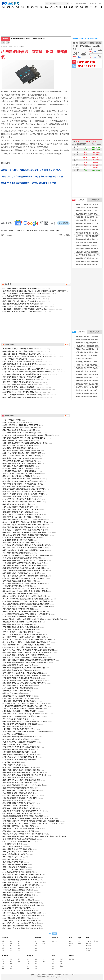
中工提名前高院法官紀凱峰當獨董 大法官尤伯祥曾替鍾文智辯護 (26, 545)
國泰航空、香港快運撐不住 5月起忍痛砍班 (19, 382)
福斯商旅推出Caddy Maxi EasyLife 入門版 (19, 831)
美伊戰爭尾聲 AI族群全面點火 (14, 847)
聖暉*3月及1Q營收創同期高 (13, 862)
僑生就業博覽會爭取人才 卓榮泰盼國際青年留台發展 (22, 294)
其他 (19, 962)
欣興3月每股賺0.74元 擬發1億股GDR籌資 (18, 351)
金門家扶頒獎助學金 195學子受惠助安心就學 (20, 289)
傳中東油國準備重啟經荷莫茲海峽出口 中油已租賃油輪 (23, 785)
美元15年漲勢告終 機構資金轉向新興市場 (18, 594)
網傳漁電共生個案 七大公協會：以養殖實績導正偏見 (22, 377)
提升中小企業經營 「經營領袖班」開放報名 (19, 632)
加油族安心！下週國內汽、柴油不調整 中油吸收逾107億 (24, 530)
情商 (19, 944)
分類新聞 (5, 938)
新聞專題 (55, 938)
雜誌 (86, 7)
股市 (72, 3)
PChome (84, 3)
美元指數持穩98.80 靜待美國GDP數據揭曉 (19, 609)
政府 (96, 7)
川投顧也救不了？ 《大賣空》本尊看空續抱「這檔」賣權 (24, 637)
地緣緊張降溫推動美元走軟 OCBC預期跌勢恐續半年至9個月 (25, 576)
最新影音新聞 (95, 332)
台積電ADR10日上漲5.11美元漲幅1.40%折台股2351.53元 (24, 704)
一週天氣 (89, 944)
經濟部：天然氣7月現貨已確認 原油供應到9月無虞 (22, 456)
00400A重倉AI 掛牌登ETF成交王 (15, 854)
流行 (19, 951)
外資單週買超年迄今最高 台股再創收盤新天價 (20, 839)
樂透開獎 (99, 43)
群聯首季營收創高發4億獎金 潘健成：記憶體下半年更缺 (24, 494)
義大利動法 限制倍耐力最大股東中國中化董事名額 (21, 390)
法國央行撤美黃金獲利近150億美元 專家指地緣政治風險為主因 (26, 601)
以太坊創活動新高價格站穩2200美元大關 (18, 665)
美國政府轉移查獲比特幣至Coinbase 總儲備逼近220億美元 (25, 550)
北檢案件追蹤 (92, 39)
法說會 (52, 231)
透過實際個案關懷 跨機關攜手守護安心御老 (19, 803)
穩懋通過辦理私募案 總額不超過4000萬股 (18, 750)
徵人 (73, 975)
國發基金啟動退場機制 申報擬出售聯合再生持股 (21, 737)
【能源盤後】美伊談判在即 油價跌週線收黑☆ (20, 701)
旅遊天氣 (89, 946)
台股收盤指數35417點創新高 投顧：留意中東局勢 (21, 306)
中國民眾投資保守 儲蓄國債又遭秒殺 (17, 778)
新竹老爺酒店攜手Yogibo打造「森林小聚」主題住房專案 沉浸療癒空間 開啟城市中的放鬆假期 (37, 836)
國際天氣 (89, 948)
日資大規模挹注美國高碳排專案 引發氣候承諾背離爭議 (23, 566)
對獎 (79, 938)
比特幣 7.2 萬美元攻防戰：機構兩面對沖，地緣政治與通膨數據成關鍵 (29, 650)
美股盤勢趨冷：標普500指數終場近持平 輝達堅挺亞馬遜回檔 (25, 658)
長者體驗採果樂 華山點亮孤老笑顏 (16, 806)
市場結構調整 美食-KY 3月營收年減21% (18, 849)
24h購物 (77, 3)
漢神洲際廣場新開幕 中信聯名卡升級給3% (19, 686)
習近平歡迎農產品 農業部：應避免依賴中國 (19, 362)
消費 (77, 7)
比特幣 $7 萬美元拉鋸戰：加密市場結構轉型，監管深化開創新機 (27, 642)
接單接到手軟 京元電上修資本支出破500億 (19, 387)
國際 (32, 7)
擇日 (70, 946)
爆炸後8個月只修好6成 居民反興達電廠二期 (19, 813)
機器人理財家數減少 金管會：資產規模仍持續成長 (21, 770)
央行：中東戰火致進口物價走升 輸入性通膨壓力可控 (22, 913)
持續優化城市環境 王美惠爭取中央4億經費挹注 (20, 798)
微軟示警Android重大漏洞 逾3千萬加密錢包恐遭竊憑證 (23, 673)
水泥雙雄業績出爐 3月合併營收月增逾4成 (18, 540)
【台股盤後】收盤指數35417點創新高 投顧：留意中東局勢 (25, 309)
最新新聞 (78, 332)
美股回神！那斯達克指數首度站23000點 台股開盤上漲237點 (29, 183)
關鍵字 (71, 956)
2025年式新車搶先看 (86, 66)
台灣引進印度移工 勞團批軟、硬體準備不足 (19, 379)
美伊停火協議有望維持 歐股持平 (15, 727)
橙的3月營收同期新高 (11, 859)
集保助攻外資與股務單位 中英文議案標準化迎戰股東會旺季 (25, 775)
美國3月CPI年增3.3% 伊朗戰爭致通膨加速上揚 (20, 757)
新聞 (3, 42)
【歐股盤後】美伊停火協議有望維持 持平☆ (19, 729)
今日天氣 (76, 43)
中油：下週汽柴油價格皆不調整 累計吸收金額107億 (22, 499)
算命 (70, 941)
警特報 (96, 941)
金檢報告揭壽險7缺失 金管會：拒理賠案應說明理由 (22, 622)
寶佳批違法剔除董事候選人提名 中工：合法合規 (21, 497)
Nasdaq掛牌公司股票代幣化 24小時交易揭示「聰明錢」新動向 (26, 522)
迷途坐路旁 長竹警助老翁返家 (14, 801)
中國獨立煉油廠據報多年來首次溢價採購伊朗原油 (21, 627)
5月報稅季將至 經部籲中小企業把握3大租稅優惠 (21, 903)
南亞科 (11, 231)
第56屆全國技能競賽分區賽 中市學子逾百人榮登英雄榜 (23, 816)
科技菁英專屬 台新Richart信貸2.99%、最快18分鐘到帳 (23, 834)
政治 (13, 7)
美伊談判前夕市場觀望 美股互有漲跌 (88, 265)
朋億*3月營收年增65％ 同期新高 (15, 864)
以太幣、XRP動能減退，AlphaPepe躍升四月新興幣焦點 (24, 681)
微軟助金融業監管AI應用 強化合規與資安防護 (20, 581)
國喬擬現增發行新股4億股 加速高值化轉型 (19, 739)
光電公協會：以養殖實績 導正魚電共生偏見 (19, 629)
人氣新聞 (78, 200)
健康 (51, 7)
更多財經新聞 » (65, 235)
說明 (96, 3)
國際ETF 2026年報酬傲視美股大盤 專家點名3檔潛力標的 (24, 489)
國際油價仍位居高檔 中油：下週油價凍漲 (18, 512)
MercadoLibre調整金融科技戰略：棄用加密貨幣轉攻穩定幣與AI (26, 535)
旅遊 (81, 7)
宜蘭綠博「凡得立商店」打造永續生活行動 (19, 826)
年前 (36, 231)
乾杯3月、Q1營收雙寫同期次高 (15, 870)
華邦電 (41, 231)
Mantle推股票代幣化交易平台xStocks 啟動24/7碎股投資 (24, 589)
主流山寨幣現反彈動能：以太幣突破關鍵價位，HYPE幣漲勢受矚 (27, 614)
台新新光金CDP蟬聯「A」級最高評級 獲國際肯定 (21, 829)
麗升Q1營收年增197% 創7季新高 (15, 852)
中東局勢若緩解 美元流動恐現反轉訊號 (17, 586)
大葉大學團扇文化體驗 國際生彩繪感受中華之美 (21, 538)
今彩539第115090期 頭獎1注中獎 (87, 349)
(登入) (100, 3)
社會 (18, 7)
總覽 (53, 959)
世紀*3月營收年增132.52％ (13, 857)
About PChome (67, 975)
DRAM (17, 231)
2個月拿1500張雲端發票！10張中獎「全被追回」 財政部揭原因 (26, 555)
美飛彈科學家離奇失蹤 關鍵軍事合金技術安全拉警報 (22, 573)
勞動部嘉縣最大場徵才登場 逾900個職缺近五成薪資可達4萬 (25, 356)
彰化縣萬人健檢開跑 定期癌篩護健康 (17, 553)
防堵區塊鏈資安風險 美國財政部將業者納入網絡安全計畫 (24, 527)
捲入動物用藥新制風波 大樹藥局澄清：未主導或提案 (22, 492)
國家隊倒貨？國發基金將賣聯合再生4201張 (19, 767)
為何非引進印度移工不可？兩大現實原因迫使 (20, 392)
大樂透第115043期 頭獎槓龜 (14, 734)
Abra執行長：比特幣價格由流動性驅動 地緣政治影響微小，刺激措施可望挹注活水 (33, 619)
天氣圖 (88, 951)
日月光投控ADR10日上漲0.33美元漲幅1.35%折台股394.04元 (25, 714)
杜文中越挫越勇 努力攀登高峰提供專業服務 (19, 486)
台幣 (22, 231)
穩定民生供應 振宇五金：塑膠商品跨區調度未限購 (21, 916)
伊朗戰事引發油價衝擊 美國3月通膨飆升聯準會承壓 (22, 558)
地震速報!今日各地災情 (86, 62)
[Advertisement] (36, 254)
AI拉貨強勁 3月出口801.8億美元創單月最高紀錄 (21, 923)
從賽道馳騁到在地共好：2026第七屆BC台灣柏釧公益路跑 (24, 369)
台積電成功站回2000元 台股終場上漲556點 (19, 311)
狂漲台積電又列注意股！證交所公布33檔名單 (20, 301)
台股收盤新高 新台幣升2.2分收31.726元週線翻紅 (21, 885)
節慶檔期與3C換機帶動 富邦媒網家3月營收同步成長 (22, 875)
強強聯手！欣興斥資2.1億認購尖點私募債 (90, 336)
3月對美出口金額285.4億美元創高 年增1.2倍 (19, 887)
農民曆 (75, 39)
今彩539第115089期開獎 (12, 765)
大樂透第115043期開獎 (12, 762)
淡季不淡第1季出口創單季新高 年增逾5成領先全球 (22, 928)
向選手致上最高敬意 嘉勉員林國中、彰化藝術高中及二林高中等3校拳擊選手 (31, 824)
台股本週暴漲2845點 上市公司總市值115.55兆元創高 (23, 882)
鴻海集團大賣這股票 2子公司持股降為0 (17, 783)
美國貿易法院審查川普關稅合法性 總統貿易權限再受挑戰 (24, 525)
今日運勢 (82, 39)
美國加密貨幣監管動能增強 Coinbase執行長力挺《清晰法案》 (26, 663)
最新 (3, 941)
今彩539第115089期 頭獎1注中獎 (15, 744)
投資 (53, 964)
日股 (27, 231)
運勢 (42, 7)
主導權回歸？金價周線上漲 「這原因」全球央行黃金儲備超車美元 (27, 532)
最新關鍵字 (72, 959)
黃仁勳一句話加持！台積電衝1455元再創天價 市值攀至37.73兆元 (32, 170)
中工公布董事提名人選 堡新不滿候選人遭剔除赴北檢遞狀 (24, 563)
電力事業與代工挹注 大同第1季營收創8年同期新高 (22, 877)
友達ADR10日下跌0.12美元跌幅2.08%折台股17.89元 (22, 709)
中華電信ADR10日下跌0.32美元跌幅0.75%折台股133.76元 (25, 706)
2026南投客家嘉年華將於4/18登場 (16, 719)
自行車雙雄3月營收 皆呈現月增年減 (16, 898)
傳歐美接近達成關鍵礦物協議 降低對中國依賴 (20, 752)
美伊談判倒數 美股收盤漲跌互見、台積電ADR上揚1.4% (23, 635)
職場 (37, 7)
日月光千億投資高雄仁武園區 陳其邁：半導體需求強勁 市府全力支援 (28, 819)
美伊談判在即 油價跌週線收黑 (14, 693)
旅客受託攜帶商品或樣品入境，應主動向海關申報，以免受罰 (25, 721)
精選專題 (54, 941)
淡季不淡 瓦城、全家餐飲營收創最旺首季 (18, 910)
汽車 (91, 7)
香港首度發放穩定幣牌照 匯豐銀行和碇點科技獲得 (21, 905)
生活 (66, 7)
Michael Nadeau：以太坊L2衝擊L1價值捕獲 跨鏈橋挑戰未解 (25, 591)
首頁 (3, 7)
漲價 (57, 231)
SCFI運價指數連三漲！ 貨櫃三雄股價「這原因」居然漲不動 (25, 647)
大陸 (101, 7)
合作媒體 (90, 3)
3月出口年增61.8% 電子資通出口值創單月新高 (20, 921)
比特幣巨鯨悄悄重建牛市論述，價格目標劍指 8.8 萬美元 (24, 583)
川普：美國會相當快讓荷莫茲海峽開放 (89, 242)
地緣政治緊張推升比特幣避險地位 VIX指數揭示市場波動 (24, 655)
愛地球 (62, 966)
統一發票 (80, 944)
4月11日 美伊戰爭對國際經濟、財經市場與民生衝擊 (22, 395)
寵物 (19, 941)
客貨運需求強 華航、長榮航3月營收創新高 (19, 793)
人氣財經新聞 (95, 200)
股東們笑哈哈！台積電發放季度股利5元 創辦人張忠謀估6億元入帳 (32, 177)
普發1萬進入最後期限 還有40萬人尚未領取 (19, 698)
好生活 (62, 959)
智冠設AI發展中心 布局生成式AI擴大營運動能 (20, 742)
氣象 (88, 938)
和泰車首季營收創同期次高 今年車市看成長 (19, 895)
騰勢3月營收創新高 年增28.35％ (15, 867)
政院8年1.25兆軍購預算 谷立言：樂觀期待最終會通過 (30, 39)
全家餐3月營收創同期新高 (13, 844)
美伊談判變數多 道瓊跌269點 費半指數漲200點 (20, 724)
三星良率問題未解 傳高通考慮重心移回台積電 (20, 760)
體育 (61, 7)
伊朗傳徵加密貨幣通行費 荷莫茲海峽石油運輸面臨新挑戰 (24, 668)
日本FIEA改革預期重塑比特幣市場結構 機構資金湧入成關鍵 (25, 571)
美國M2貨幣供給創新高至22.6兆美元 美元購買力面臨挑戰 (24, 578)
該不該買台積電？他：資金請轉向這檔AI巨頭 (20, 364)
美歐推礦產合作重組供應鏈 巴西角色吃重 (90, 258)
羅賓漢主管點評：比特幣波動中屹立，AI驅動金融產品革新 (24, 596)
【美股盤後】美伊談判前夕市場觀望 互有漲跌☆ (21, 711)
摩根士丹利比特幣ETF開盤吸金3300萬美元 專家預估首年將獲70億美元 (29, 660)
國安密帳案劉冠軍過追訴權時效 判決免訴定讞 (20, 304)
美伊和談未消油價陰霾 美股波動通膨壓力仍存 (20, 670)
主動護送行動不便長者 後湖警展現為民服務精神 (21, 796)
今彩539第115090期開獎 (84, 359)
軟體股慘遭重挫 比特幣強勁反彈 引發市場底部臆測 (22, 678)
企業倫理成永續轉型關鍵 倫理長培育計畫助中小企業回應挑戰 (26, 732)
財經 (22, 7)
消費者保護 (50, 975)
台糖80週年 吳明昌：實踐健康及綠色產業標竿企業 (22, 354)
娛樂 (56, 7)
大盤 (31, 231)
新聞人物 (38, 938)
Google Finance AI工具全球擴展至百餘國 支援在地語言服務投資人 (27, 599)
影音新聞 (5, 956)
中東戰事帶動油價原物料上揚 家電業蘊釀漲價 (20, 397)
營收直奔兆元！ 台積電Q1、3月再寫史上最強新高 (21, 517)
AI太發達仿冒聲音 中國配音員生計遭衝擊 (90, 381)
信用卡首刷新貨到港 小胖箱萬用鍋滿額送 (90, 261)
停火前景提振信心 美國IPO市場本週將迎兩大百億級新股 (24, 548)
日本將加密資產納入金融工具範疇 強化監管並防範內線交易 (25, 683)
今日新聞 (22, 47)
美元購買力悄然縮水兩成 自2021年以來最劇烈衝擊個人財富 (25, 561)
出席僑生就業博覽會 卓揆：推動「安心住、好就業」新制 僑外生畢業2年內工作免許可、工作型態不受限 (41, 291)
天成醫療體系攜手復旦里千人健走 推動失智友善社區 (22, 374)
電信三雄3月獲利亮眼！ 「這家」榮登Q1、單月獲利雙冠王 (25, 645)
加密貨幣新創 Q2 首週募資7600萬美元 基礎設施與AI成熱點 (25, 675)
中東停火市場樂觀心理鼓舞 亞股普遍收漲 (18, 890)
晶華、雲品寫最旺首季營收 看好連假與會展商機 (21, 790)
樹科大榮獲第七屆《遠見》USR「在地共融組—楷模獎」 (24, 484)
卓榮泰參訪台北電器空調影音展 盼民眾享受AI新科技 (22, 479)
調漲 (47, 231)
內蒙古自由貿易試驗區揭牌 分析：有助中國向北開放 (22, 502)
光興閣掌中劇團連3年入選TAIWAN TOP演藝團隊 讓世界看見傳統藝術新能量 (31, 821)
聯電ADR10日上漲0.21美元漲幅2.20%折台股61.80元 (22, 716)
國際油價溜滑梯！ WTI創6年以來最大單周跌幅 (20, 543)
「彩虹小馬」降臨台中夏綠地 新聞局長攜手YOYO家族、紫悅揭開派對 (29, 372)
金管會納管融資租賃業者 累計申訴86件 (17, 624)
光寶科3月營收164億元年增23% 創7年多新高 (20, 893)
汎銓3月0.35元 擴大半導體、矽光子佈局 (18, 841)
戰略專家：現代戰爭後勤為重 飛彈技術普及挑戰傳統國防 (24, 568)
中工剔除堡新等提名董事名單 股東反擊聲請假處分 (21, 747)
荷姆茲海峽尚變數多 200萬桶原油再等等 (18, 507)
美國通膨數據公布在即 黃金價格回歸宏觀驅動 (20, 617)
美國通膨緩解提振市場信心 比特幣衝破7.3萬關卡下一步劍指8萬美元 (28, 652)
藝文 (61, 962)
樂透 (79, 941)
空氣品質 (83, 43)
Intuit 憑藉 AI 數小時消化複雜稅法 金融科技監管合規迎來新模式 (26, 604)
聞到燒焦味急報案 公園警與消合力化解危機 (19, 808)
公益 (61, 964)
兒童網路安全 (58, 975)
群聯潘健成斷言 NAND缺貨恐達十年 (16, 504)
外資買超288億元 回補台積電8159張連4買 (19, 296)
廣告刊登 (44, 975)
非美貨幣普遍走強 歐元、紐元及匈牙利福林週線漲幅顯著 (24, 612)
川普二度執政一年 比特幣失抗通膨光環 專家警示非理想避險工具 (27, 606)
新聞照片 (30, 956)
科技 (27, 7)
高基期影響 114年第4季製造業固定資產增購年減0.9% (23, 773)
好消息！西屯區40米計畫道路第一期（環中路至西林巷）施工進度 (27, 640)
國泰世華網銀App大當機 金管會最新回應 (18, 788)
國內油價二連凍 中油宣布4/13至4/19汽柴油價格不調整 (23, 481)
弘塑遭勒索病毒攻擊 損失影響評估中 (17, 908)
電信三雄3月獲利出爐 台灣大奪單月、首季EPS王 (21, 880)
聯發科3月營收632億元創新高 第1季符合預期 (20, 755)
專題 (8, 7)
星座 (46, 7)
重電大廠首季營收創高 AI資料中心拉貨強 (18, 918)
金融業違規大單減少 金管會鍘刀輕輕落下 (18, 696)
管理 (53, 966)
